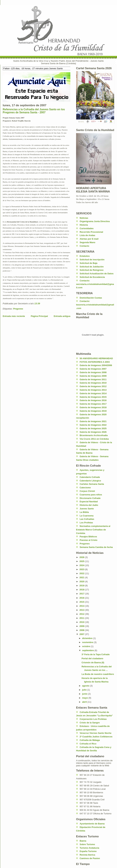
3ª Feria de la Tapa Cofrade (96, 654)
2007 (82, 634)
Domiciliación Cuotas (91, 298)
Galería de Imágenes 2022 (93, 425)
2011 (82, 618)
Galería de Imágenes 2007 (93, 369)
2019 (82, 586)
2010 (82, 622)
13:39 (37, 304)
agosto (86, 686)
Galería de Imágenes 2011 (93, 379)
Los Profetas (86, 523)
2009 (82, 626)
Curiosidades (87, 228)
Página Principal (39, 316)
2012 (82, 614)
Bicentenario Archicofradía (94, 435)
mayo (85, 698)
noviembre (88, 642)
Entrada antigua (62, 316)
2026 (82, 557)
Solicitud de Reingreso (92, 270)
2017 (82, 594)
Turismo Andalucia (89, 848)
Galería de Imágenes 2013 (93, 390)
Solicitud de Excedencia (92, 277)
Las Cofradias (87, 519)
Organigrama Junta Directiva (95, 221)
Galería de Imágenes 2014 (93, 393)
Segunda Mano (87, 242)
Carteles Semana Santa (92, 484)
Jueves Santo (87, 509)
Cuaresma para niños (91, 495)
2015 (82, 602)
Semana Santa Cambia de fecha (96, 547)
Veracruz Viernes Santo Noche (96, 733)
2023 (82, 569)
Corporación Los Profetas (93, 719)
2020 (82, 582)
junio (85, 694)
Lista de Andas (87, 235)
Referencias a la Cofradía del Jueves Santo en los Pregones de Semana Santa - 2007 (34, 111)
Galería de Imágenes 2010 (93, 383)
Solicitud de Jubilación (92, 267)
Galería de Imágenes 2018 (93, 407)
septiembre (88, 650)
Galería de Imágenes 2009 (93, 376)
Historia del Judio (89, 505)
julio (85, 690)
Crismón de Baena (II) (93, 662)
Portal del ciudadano (92, 658)
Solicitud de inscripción (92, 260)
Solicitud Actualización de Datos (97, 274)
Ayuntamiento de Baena (92, 824)
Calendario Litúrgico (90, 481)
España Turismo (88, 851)
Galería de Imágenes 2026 (93, 432)
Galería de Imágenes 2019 (93, 411)
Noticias (84, 218)
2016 (82, 598)
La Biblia (84, 512)
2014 (82, 606)
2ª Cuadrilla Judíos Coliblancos (96, 737)
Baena (83, 841)
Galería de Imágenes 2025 (93, 428)
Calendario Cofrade (90, 477)
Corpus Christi (87, 491)
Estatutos (85, 256)
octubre (86, 646)
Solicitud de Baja (89, 263)
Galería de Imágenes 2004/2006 (96, 365)
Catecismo (85, 488)
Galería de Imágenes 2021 (93, 421)
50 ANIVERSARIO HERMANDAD (96, 358)
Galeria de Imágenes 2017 (93, 404)
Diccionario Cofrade (90, 498)
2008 (82, 630)
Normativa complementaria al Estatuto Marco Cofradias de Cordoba (93, 530)
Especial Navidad (89, 502)
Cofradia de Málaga (90, 740)
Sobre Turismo (87, 844)
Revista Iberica (87, 855)
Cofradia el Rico (88, 744)
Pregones (18, 309)
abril (85, 702)
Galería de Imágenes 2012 (93, 386)
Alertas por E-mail (89, 239)
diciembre (88, 638)
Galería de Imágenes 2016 (93, 400)
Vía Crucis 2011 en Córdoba (94, 439)
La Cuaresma (87, 516)
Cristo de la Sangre (90, 723)
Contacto (84, 246)
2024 (82, 565)
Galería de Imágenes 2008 (93, 372)
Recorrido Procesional (91, 232)
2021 (82, 577)
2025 (82, 561)
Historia (84, 225)
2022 (82, 573)
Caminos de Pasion (90, 858)
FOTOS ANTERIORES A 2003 (95, 362)
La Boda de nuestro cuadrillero (98, 674)
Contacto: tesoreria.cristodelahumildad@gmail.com (95, 305)
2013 (82, 610)
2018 (82, 590)
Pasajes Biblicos (88, 537)
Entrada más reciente (14, 316)
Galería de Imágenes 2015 (93, 397)
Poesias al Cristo (89, 540)
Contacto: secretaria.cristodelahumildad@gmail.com (95, 284)
